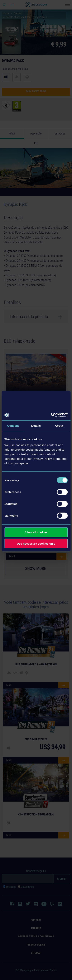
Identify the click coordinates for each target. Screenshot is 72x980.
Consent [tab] (13, 425)
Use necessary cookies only (36, 543)
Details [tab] (36, 425)
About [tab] (59, 425)
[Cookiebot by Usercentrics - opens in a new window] (51, 415)
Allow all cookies (36, 532)
